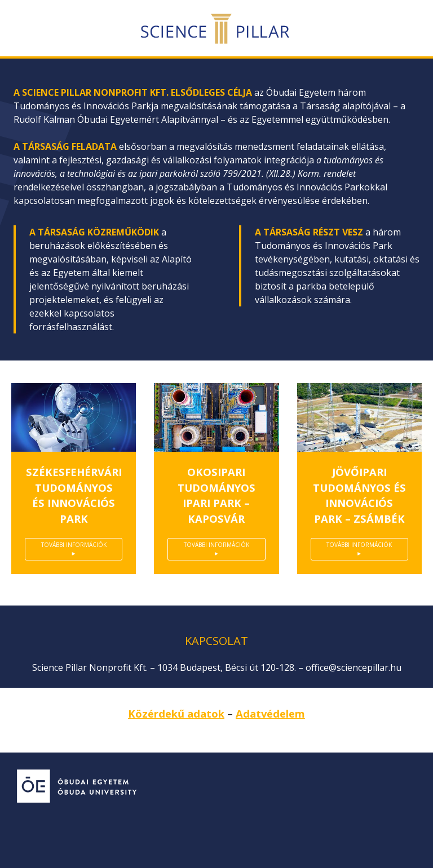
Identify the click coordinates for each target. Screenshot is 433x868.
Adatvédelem (270, 713)
